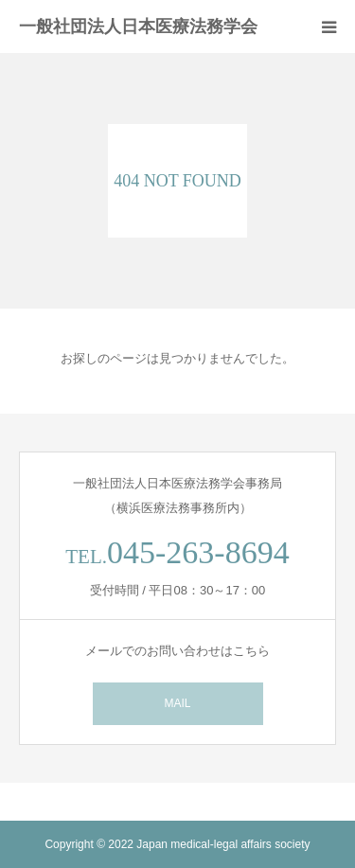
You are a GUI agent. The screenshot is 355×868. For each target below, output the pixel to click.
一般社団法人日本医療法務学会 (138, 27)
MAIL (177, 703)
